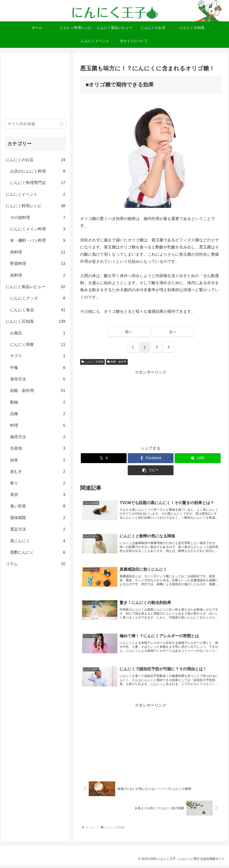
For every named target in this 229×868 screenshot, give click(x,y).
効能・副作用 (117, 362)
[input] (36, 124)
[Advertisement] (151, 407)
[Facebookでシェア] (151, 458)
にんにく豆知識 (92, 362)
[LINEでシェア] (198, 458)
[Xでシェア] (104, 458)
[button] (151, 470)
